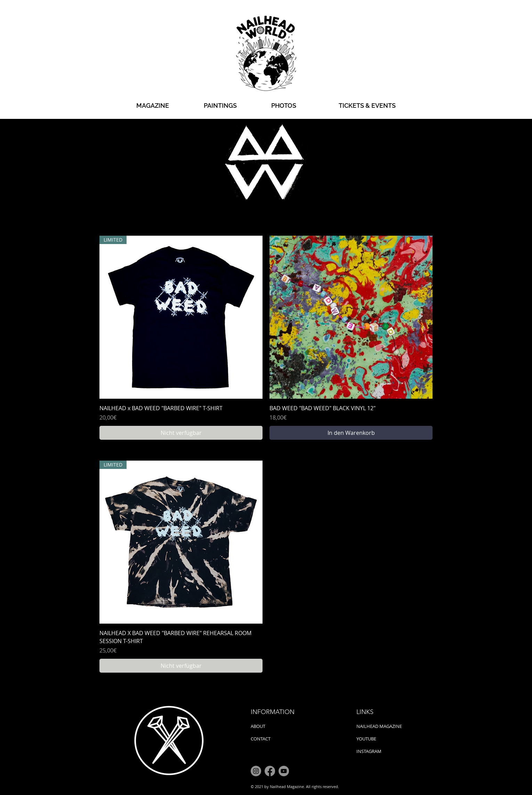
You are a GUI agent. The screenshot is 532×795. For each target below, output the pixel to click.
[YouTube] (284, 771)
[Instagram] (256, 771)
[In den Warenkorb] (351, 433)
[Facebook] (270, 771)
